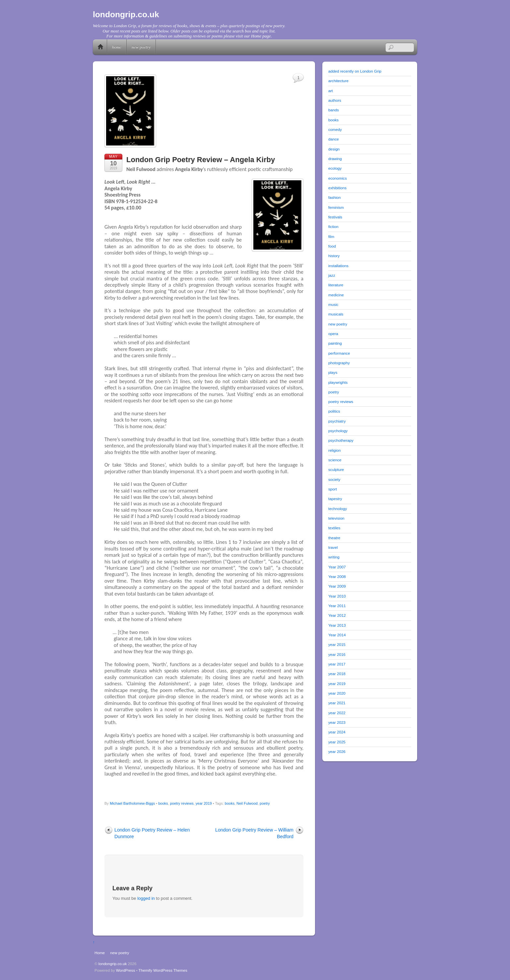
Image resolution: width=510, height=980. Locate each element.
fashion (335, 197)
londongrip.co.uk (113, 964)
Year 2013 (337, 625)
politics (334, 411)
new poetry (141, 47)
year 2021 (337, 703)
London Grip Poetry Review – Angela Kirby (201, 160)
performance (339, 353)
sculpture (336, 469)
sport (333, 489)
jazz (332, 275)
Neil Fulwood (247, 803)
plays (333, 372)
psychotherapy (341, 440)
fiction (333, 227)
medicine (336, 295)
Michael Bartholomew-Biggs (132, 803)
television (336, 518)
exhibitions (337, 188)
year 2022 (337, 713)
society (334, 479)
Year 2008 (337, 576)
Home (100, 47)
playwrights (338, 382)
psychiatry (337, 421)
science (335, 460)
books (163, 803)
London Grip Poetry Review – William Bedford (254, 833)
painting (335, 343)
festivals (335, 217)
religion (335, 450)
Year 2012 (337, 615)
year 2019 (204, 803)
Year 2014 (337, 635)
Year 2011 (337, 606)
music (333, 304)
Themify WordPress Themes (163, 970)
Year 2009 (337, 586)
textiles (334, 528)
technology (338, 509)
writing (334, 557)
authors (335, 100)
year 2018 (337, 674)
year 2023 (337, 722)
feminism (336, 207)
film (331, 236)
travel (333, 547)
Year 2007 (337, 567)
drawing (335, 159)
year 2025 (337, 742)
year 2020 (337, 693)
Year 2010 (337, 596)
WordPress (126, 970)
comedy (335, 129)
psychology (338, 431)
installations (338, 266)
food (332, 246)
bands (334, 110)
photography (339, 363)
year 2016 (337, 654)
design (334, 149)
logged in (146, 898)
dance (334, 139)
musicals (336, 314)
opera (333, 334)
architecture (338, 81)
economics (338, 178)
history (334, 256)
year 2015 (337, 644)
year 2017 (337, 664)
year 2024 (337, 732)
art (331, 91)
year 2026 (337, 751)
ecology (335, 168)
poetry (265, 803)
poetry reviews (182, 803)
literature (336, 285)
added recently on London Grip (355, 71)
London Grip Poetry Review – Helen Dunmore (152, 833)
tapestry (335, 499)
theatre (334, 538)
